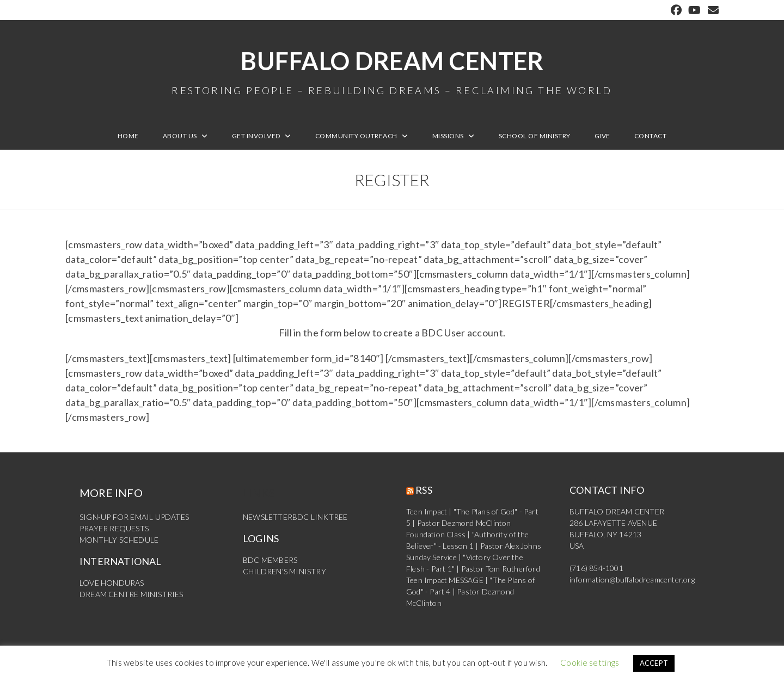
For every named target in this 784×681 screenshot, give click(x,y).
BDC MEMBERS (270, 560)
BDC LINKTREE (320, 517)
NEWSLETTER (268, 517)
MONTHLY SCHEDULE (119, 540)
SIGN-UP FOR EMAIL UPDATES (134, 517)
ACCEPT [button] (654, 663)
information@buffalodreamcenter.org (632, 579)
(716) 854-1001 (596, 568)
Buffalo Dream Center (392, 71)
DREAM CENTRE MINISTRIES (131, 594)
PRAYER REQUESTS (114, 528)
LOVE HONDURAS (112, 583)
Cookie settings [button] (590, 662)
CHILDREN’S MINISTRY (284, 571)
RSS (424, 490)
